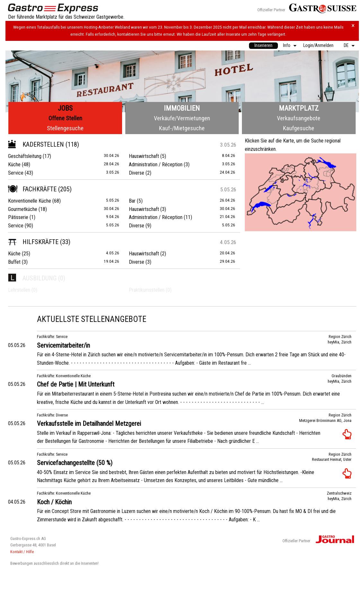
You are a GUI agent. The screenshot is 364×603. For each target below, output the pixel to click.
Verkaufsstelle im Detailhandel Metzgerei (89, 424)
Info (287, 46)
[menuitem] (263, 46)
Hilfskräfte (33, 242)
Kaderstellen (36, 144)
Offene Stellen (65, 118)
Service (16, 173)
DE (346, 46)
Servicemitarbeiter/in (63, 345)
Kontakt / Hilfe (22, 552)
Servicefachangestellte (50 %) (75, 463)
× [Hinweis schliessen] (353, 26)
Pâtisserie (18, 217)
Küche (14, 164)
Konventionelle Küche (30, 201)
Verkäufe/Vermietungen (182, 118)
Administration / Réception (156, 164)
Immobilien (182, 108)
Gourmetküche (23, 209)
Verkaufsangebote (299, 118)
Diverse (137, 173)
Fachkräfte (32, 189)
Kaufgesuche (299, 128)
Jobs (65, 108)
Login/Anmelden (318, 46)
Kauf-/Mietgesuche (182, 128)
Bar (132, 201)
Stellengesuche (65, 128)
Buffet (14, 262)
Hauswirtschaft (144, 156)
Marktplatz (299, 108)
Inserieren (263, 46)
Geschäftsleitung (25, 156)
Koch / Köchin (54, 502)
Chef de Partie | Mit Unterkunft (76, 384)
